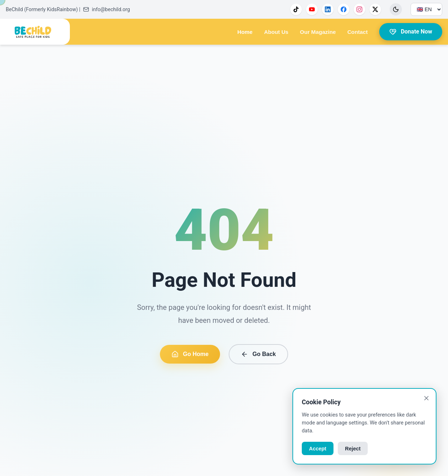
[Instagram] (359, 9)
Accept (318, 449)
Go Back (258, 354)
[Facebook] (344, 9)
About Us (276, 32)
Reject (353, 449)
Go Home (190, 354)
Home (245, 32)
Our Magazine (318, 32)
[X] (375, 9)
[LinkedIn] (328, 9)
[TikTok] (296, 9)
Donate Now (411, 32)
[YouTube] (312, 9)
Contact (357, 32)
